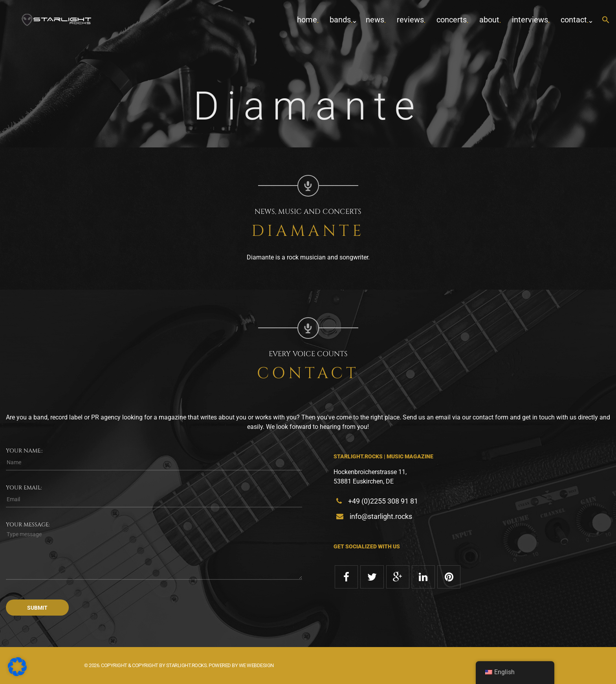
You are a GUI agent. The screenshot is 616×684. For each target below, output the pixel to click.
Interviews (530, 20)
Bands (340, 20)
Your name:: (24, 451)
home (307, 20)
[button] (606, 20)
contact (574, 20)
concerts (452, 20)
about (489, 20)
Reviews (410, 20)
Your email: (24, 488)
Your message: (28, 525)
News (375, 20)
